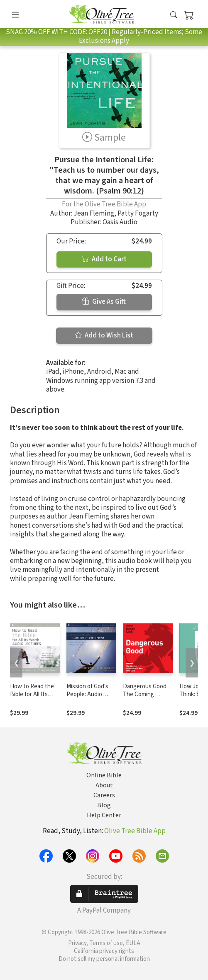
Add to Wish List (104, 335)
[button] (174, 16)
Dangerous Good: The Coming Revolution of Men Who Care (147, 698)
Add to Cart (104, 259)
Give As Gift (104, 302)
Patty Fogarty (138, 213)
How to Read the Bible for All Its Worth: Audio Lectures (32, 698)
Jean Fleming (94, 213)
